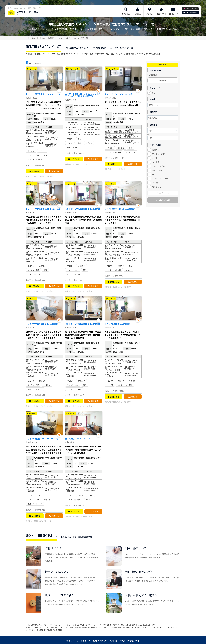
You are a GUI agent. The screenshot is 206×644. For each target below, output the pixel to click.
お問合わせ (36, 171)
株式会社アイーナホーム (82, 164)
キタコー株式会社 (119, 169)
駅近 (154, 174)
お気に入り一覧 (191, 9)
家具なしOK (157, 170)
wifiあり (155, 183)
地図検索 (149, 14)
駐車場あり (157, 187)
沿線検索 (138, 14)
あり (154, 93)
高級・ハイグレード (160, 166)
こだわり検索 (161, 14)
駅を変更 (163, 80)
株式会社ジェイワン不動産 (43, 176)
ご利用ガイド (173, 14)
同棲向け (156, 158)
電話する (55, 171)
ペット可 (156, 162)
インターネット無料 (160, 179)
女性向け (156, 150)
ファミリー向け (159, 154)
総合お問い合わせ (190, 12)
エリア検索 (126, 14)
